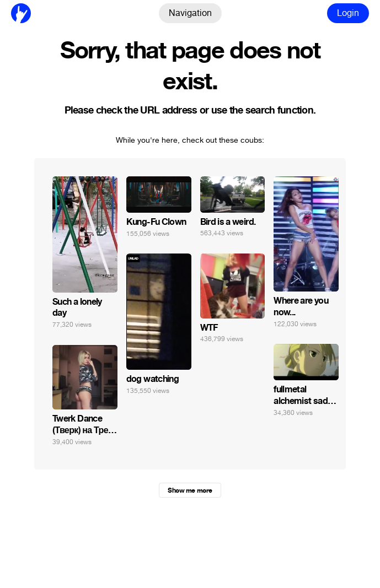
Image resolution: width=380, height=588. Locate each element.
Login (348, 13)
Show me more (190, 490)
